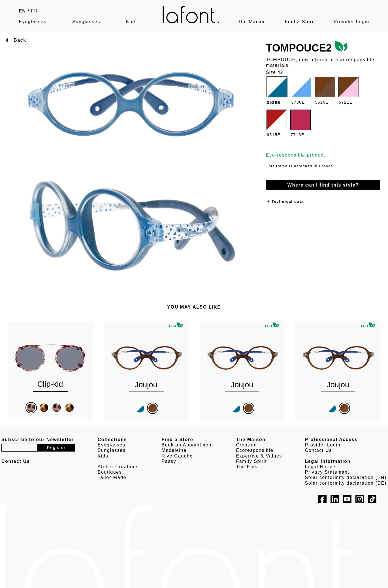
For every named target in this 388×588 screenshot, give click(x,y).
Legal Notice (320, 467)
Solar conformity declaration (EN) (346, 477)
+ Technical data (286, 201)
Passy (169, 461)
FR (35, 11)
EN (22, 11)
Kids (131, 22)
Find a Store (300, 22)
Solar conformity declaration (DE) (346, 483)
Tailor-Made (112, 477)
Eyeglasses (33, 22)
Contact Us (318, 450)
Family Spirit (251, 461)
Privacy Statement (327, 472)
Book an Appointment (188, 445)
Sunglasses (86, 22)
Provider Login (351, 22)
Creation (246, 445)
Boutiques (110, 472)
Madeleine (174, 450)
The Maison (252, 22)
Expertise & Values (259, 456)
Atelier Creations (118, 467)
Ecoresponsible (255, 450)
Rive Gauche (177, 456)
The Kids (247, 467)
